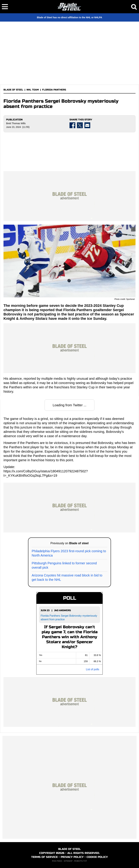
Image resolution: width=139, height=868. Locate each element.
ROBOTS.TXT (81, 861)
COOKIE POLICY (97, 857)
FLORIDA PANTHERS (54, 90)
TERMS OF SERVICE (44, 857)
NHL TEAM (33, 90)
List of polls (93, 669)
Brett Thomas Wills (16, 123)
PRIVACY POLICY (72, 857)
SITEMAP (68, 861)
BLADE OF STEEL (13, 90)
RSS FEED (57, 861)
